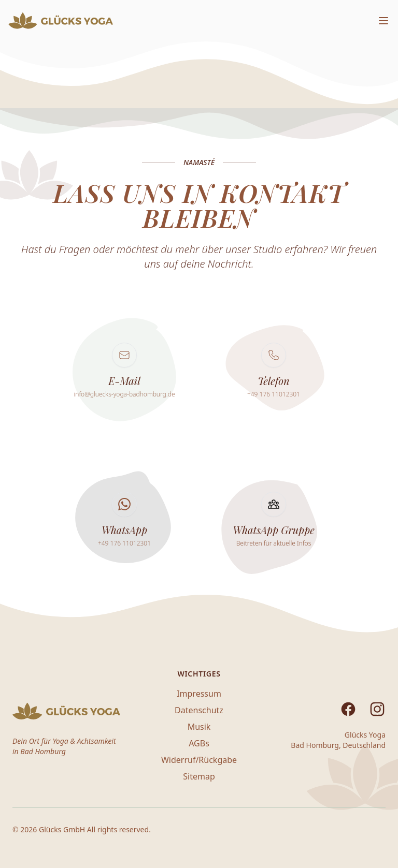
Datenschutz (199, 710)
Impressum (199, 694)
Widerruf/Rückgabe (199, 760)
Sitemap (199, 776)
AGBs (199, 743)
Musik (199, 727)
